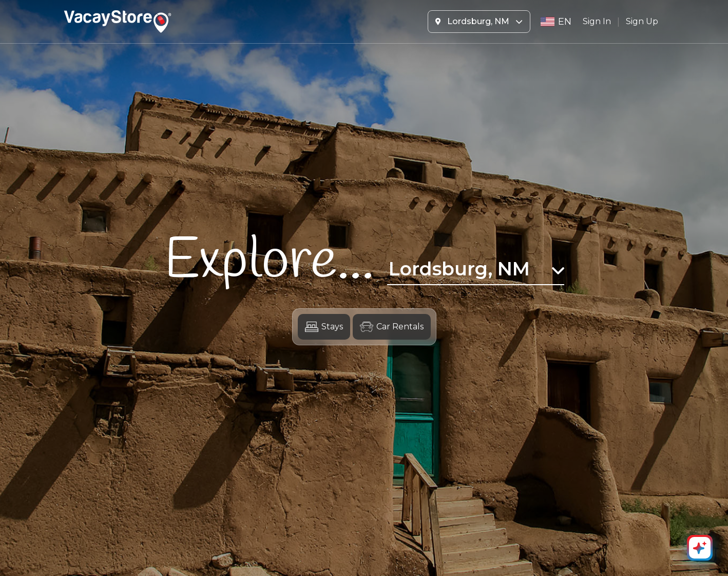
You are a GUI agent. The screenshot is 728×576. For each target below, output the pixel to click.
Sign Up (642, 21)
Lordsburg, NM (479, 22)
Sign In (597, 21)
